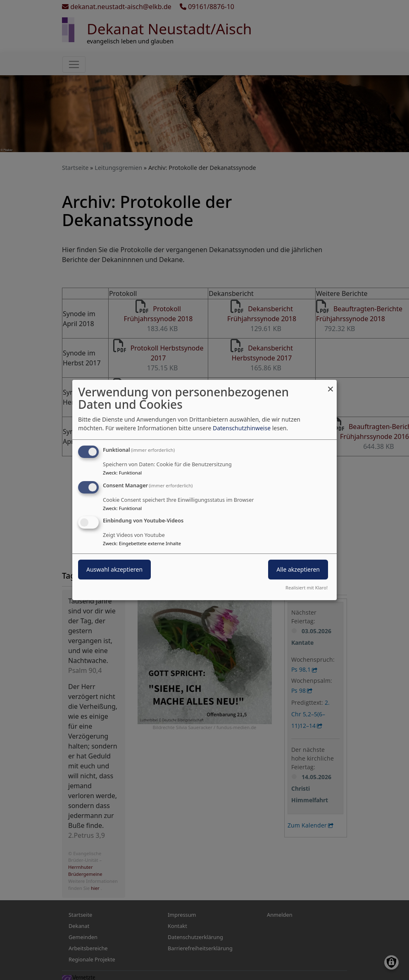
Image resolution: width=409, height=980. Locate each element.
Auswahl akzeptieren (114, 570)
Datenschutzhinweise (242, 428)
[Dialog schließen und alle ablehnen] (331, 385)
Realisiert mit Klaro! (307, 588)
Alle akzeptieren (298, 570)
